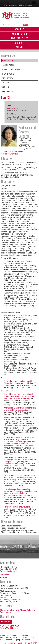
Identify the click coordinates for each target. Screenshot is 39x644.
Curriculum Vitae (10, 154)
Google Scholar (8, 185)
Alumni (19, 47)
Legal (20, 643)
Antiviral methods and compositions (19, 381)
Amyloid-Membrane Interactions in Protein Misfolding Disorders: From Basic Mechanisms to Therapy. (19, 396)
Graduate (19, 43)
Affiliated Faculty (8, 74)
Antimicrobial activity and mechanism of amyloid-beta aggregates (20, 409)
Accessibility (10, 643)
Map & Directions (8, 574)
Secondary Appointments (11, 69)
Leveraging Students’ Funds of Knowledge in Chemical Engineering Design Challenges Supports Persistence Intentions (20, 460)
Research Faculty (8, 65)
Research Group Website (12, 152)
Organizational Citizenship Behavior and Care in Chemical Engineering (19, 476)
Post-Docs (5, 87)
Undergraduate (19, 38)
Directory (5, 83)
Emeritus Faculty (8, 92)
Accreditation (19, 34)
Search (26, 25)
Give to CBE (6, 622)
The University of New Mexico (18, 5)
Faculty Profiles (8, 61)
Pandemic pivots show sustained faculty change (18, 508)
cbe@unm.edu (13, 571)
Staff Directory (7, 78)
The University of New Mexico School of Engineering (18, 611)
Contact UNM (31, 643)
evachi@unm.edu (14, 109)
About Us (19, 29)
